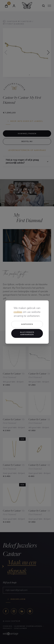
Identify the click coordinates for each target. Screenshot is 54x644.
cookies (18, 312)
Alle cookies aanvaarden (27, 333)
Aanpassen (27, 324)
